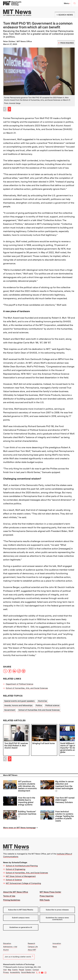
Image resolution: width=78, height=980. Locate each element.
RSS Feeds (45, 900)
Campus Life (33, 947)
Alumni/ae (42, 701)
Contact (36, 970)
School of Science (14, 880)
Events (15, 970)
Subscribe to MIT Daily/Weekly (21, 910)
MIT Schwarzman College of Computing (23, 883)
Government (10, 710)
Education (7, 943)
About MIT (32, 950)
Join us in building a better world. (19, 957)
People (21, 970)
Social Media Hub (28, 972)
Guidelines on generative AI (21, 927)
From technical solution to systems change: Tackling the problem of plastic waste (64, 816)
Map (10, 970)
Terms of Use (9, 896)
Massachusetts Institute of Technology (19, 964)
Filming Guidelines (12, 900)
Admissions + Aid (10, 947)
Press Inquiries (47, 896)
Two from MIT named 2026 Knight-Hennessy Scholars (65, 800)
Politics (39, 705)
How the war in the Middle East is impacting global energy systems (27, 801)
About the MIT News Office (16, 892)
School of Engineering (16, 869)
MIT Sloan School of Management (21, 876)
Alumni (6, 950)
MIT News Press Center (50, 892)
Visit (5, 970)
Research (31, 943)
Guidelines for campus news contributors (57, 919)
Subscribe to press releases (57, 910)
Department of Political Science (19, 684)
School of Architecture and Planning (22, 866)
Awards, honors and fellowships (18, 705)
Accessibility (15, 972)
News (55, 947)
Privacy (6, 972)
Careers (28, 970)
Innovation (57, 943)
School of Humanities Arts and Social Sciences (39, 710)
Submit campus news (21, 918)
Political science (52, 705)
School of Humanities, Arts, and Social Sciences (27, 688)
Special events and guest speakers (19, 701)
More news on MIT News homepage (19, 828)
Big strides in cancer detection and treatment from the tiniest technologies (64, 785)
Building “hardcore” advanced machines (27, 813)
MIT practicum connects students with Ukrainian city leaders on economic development (27, 786)
